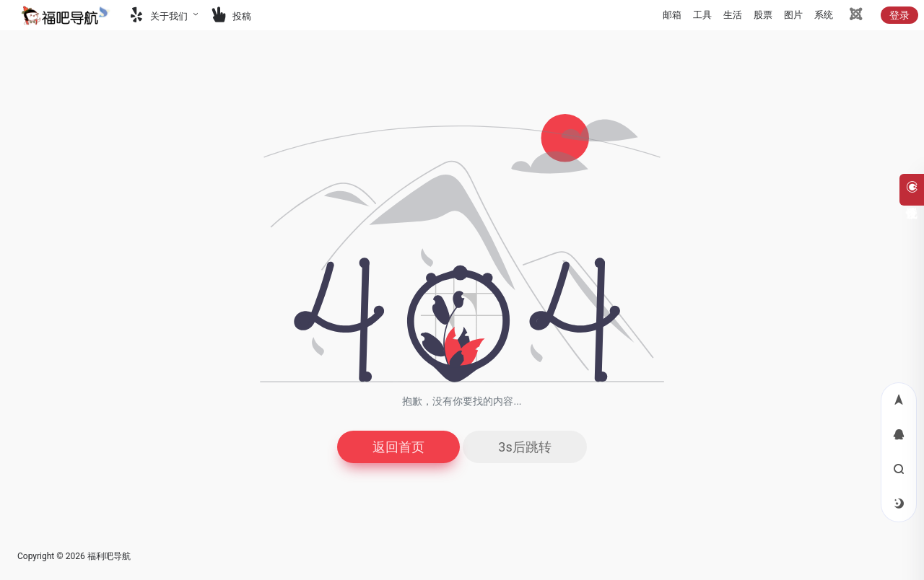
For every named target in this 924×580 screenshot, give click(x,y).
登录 (899, 15)
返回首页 (398, 447)
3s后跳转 (524, 447)
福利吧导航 (109, 556)
